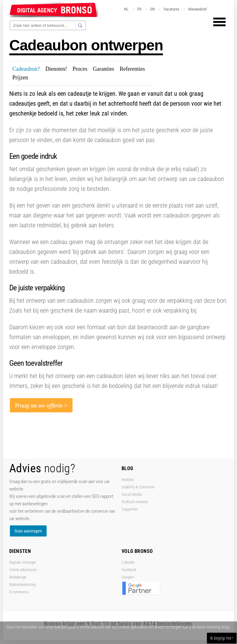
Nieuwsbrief (197, 9)
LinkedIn (128, 562)
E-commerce (19, 592)
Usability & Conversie (138, 487)
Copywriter (130, 509)
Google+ (128, 577)
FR (139, 9)
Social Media (132, 494)
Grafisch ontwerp (135, 502)
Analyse (128, 480)
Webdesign (18, 577)
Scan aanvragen (28, 531)
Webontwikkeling (22, 585)
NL (126, 9)
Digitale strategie (23, 562)
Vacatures (171, 9)
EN (152, 9)
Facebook (129, 570)
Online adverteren (23, 570)
